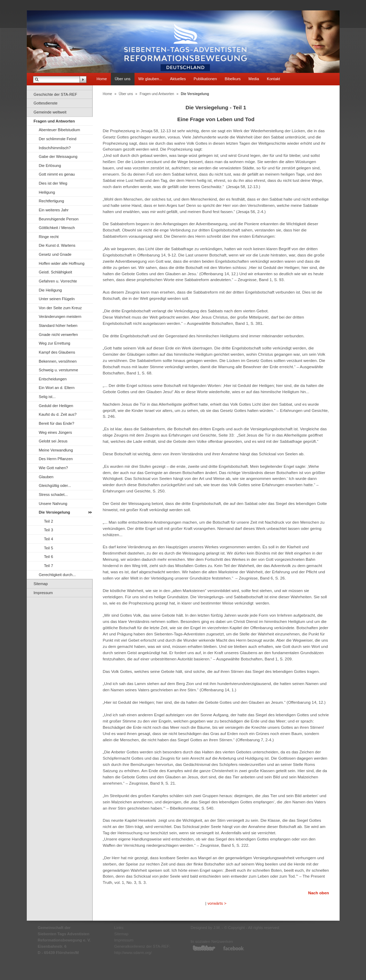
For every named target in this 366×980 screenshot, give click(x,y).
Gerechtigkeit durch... (57, 575)
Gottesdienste (46, 103)
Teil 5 (49, 548)
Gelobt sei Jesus (53, 441)
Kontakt (274, 79)
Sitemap (41, 584)
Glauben (46, 477)
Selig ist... (47, 397)
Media (254, 79)
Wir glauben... (150, 79)
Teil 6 (49, 557)
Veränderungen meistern (60, 316)
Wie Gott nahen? (54, 468)
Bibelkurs (233, 79)
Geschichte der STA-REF (55, 94)
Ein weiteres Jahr (54, 210)
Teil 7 (49, 566)
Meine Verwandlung (56, 450)
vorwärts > (217, 903)
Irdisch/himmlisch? (55, 148)
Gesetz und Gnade (55, 254)
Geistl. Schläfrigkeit (56, 272)
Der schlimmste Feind (58, 139)
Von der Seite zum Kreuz (60, 308)
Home (102, 79)
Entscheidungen (53, 379)
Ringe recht (49, 237)
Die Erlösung (50, 166)
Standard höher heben (58, 326)
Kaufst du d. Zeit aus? (58, 414)
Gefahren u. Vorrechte (58, 281)
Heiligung (47, 192)
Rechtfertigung (52, 201)
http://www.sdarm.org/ (133, 953)
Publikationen (205, 79)
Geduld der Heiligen (56, 406)
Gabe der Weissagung (58, 157)
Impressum (43, 593)
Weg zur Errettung (55, 343)
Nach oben (318, 893)
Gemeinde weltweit (50, 112)
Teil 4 (49, 539)
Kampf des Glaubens (57, 352)
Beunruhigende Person (59, 219)
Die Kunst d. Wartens (57, 245)
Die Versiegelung (55, 512)
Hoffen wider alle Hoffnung (62, 263)
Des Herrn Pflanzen (56, 459)
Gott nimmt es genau (57, 174)
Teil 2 (49, 521)
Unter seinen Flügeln (57, 299)
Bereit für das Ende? (57, 423)
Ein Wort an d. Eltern (57, 388)
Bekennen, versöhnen (58, 361)
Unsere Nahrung (53, 504)
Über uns (123, 79)
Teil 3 (49, 530)
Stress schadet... (53, 495)
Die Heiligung (51, 290)
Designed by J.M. (206, 928)
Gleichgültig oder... (55, 485)
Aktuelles (178, 79)
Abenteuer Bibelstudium (60, 130)
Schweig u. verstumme (59, 370)
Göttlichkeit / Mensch (57, 228)
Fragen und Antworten (54, 121)
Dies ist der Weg (53, 183)
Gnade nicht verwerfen (59, 335)
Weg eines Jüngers (56, 432)
